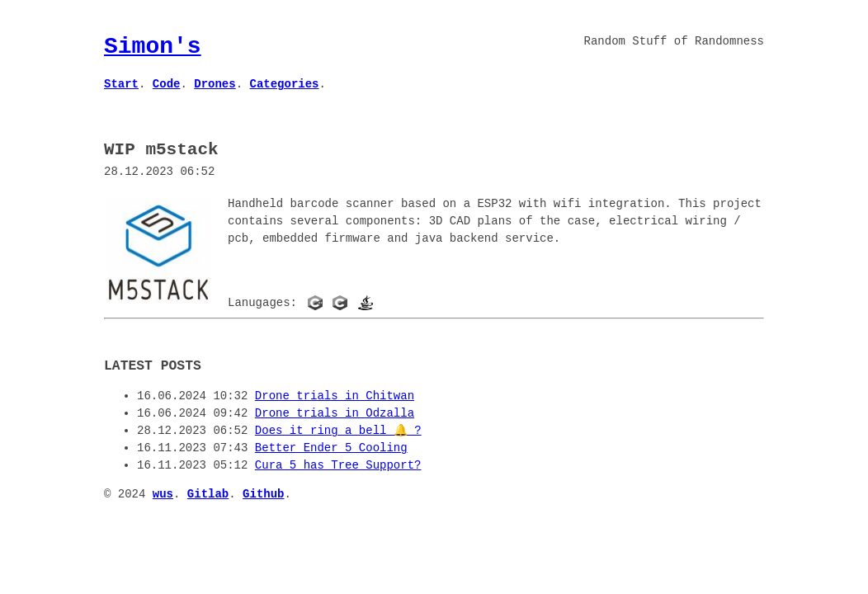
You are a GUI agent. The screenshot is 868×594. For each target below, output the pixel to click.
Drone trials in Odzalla (335, 412)
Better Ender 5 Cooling (331, 447)
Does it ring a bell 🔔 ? (338, 429)
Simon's (153, 46)
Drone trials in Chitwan (335, 395)
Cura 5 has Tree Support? (338, 464)
